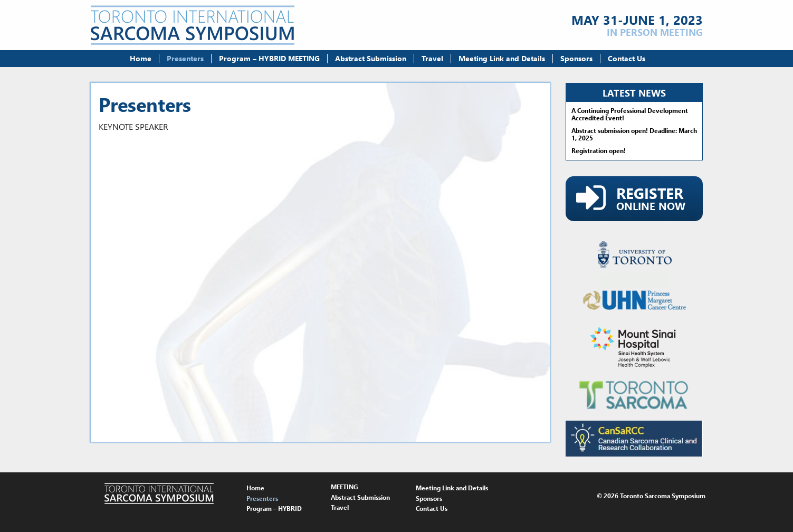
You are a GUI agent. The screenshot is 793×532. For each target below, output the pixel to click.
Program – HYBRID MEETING (269, 59)
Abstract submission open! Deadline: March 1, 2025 (634, 134)
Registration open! (599, 151)
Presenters (185, 59)
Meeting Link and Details (502, 59)
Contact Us (627, 59)
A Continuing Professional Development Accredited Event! (630, 114)
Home (141, 59)
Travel (432, 59)
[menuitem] (141, 59)
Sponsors (576, 59)
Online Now (631, 198)
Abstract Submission (371, 59)
